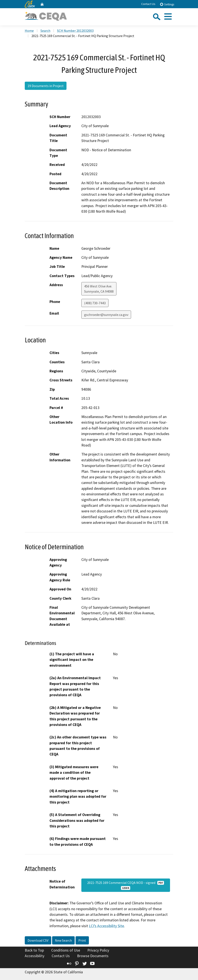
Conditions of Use (66, 950)
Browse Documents (93, 956)
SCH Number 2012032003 (75, 31)
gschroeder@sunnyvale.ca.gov (106, 315)
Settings (167, 4)
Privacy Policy (98, 950)
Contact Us (148, 4)
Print (82, 940)
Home (29, 31)
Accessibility (35, 956)
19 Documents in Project (46, 86)
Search (45, 31)
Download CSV (38, 940)
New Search (63, 940)
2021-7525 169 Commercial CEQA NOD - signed (126, 885)
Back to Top (34, 950)
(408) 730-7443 (95, 303)
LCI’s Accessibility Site (106, 926)
